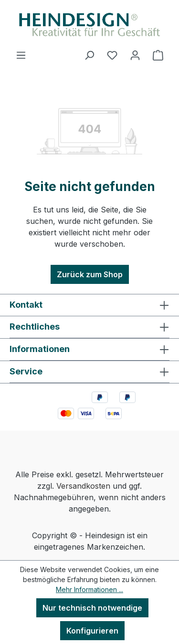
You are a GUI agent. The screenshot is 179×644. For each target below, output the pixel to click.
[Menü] (21, 55)
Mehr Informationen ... (89, 589)
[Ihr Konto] (135, 55)
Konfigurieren (92, 631)
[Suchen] (89, 55)
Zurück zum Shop (90, 274)
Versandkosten (83, 486)
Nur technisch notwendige (92, 608)
